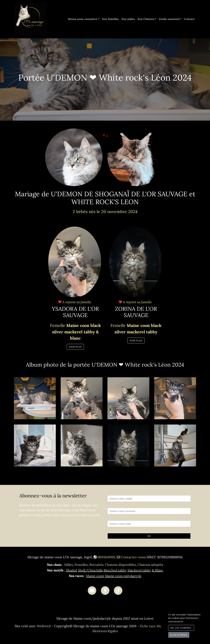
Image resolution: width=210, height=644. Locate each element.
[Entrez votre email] (149, 499)
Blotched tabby (115, 570)
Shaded (72, 570)
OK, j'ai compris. (181, 628)
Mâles (68, 565)
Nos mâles (128, 19)
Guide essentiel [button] (169, 19)
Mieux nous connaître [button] (83, 19)
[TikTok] (118, 590)
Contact (189, 19)
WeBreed (44, 626)
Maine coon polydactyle (123, 576)
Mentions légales (105, 631)
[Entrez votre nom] (149, 524)
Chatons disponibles (120, 565)
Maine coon (95, 576)
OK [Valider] (149, 536)
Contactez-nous (131, 557)
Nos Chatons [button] (146, 19)
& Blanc (158, 570)
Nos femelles (110, 19)
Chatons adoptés (150, 565)
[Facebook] (105, 590)
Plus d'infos (179, 635)
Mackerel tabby (139, 570)
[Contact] (92, 590)
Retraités (96, 565)
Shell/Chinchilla (90, 570)
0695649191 (106, 557)
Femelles (81, 565)
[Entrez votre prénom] (149, 511)
